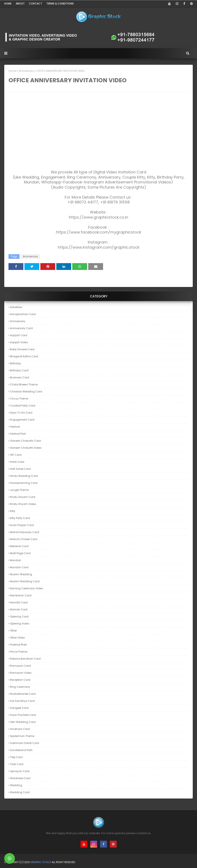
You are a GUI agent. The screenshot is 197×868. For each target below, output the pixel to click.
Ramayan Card (20, 666)
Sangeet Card (19, 708)
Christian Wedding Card (26, 391)
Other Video (17, 638)
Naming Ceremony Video (26, 588)
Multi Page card (20, 553)
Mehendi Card (19, 546)
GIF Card (16, 455)
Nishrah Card (19, 609)
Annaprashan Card (23, 314)
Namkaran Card (21, 595)
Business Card (20, 377)
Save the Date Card (23, 715)
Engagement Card (22, 420)
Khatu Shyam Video (23, 504)
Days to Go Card (21, 413)
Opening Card (19, 616)
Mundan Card (19, 567)
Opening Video (20, 624)
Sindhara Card (20, 729)
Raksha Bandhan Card (25, 659)
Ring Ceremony (20, 687)
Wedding (16, 785)
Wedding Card (20, 792)
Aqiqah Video (19, 342)
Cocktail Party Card (23, 406)
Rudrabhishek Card (23, 694)
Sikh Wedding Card (23, 722)
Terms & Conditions (60, 4)
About (20, 4)
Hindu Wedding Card (24, 476)
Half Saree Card (20, 469)
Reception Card (20, 680)
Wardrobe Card (20, 778)
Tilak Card (17, 764)
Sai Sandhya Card (22, 701)
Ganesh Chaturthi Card (25, 441)
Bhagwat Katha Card (24, 356)
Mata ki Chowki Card (24, 539)
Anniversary (26, 71)
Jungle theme (19, 490)
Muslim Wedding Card (25, 581)
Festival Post (18, 434)
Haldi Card (17, 462)
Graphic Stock (41, 862)
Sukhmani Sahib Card (25, 743)
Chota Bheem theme (24, 384)
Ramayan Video (21, 673)
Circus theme (19, 399)
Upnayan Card (20, 771)
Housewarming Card (24, 483)
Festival (15, 427)
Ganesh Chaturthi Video (26, 448)
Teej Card (16, 757)
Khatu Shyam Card (23, 497)
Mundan (16, 560)
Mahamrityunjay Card (25, 532)
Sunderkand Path (21, 750)
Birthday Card (19, 370)
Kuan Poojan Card (22, 525)
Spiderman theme (22, 736)
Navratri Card (19, 602)
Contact (35, 4)
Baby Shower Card (22, 349)
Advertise (16, 307)
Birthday (16, 363)
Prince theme (19, 652)
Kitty (13, 511)
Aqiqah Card (19, 335)
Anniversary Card (21, 328)
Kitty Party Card (20, 518)
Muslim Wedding (21, 574)
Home (8, 4)
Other (13, 631)
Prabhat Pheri (18, 645)
